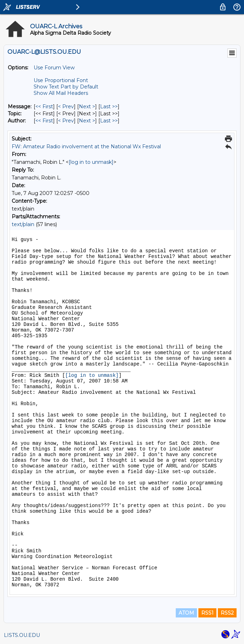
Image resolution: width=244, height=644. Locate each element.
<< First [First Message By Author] (44, 121)
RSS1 (207, 613)
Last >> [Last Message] (109, 107)
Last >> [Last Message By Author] (109, 121)
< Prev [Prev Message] (66, 107)
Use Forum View (54, 68)
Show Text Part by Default (66, 87)
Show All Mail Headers (61, 93)
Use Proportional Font (61, 80)
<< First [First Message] (44, 107)
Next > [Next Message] (87, 107)
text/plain (23, 224)
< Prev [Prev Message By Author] (66, 121)
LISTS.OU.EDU (22, 635)
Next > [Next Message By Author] (87, 121)
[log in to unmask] (91, 162)
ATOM (186, 613)
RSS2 (227, 613)
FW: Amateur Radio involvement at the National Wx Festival (86, 146)
